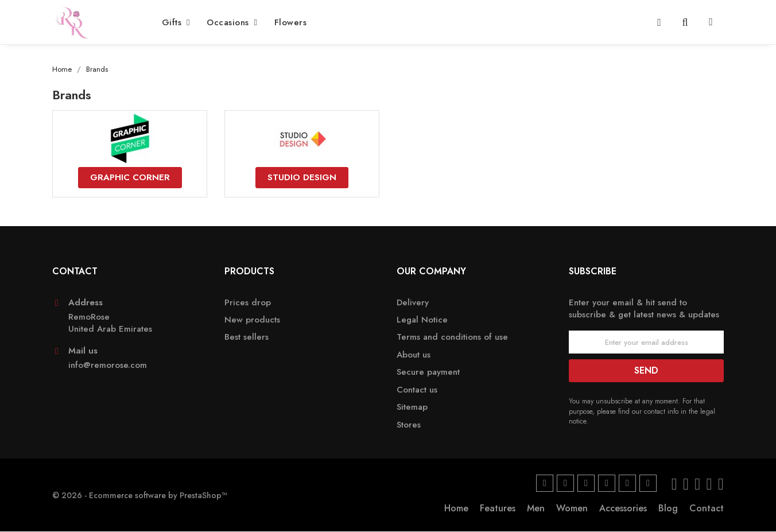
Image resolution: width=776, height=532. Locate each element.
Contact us (417, 390)
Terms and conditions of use (452, 338)
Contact (707, 509)
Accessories (623, 509)
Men (536, 509)
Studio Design (302, 178)
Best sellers (247, 338)
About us (414, 356)
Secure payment (428, 373)
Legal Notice (422, 321)
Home (456, 509)
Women (572, 509)
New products (252, 321)
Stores (409, 425)
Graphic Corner (130, 178)
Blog (668, 509)
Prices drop (248, 303)
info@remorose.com (108, 366)
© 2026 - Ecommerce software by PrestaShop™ (140, 495)
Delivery (413, 303)
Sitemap (412, 408)
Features (498, 509)
